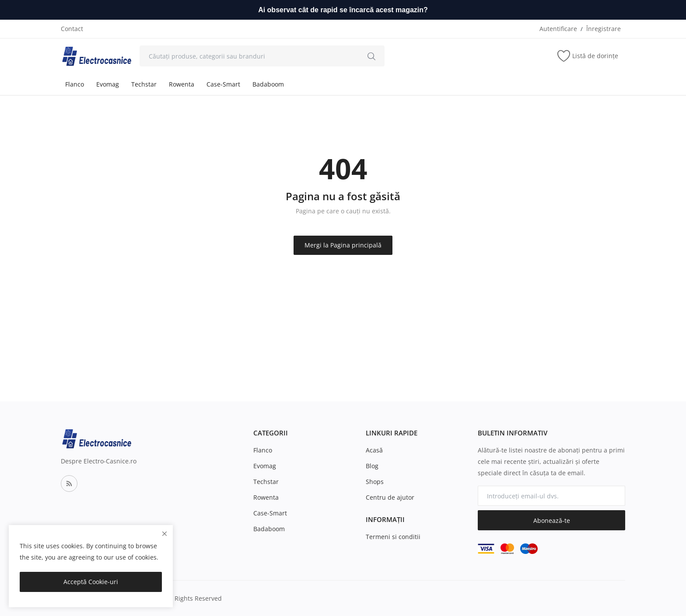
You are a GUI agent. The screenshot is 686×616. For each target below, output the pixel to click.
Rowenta (182, 84)
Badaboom (268, 84)
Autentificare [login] (558, 29)
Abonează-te (552, 520)
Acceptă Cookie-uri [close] (91, 582)
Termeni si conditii (393, 537)
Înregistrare (604, 29)
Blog (372, 466)
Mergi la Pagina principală (343, 245)
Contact (72, 29)
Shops (375, 482)
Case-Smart (223, 84)
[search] (371, 56)
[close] (164, 534)
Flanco (75, 84)
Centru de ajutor (390, 497)
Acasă (374, 450)
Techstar (144, 84)
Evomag (108, 84)
